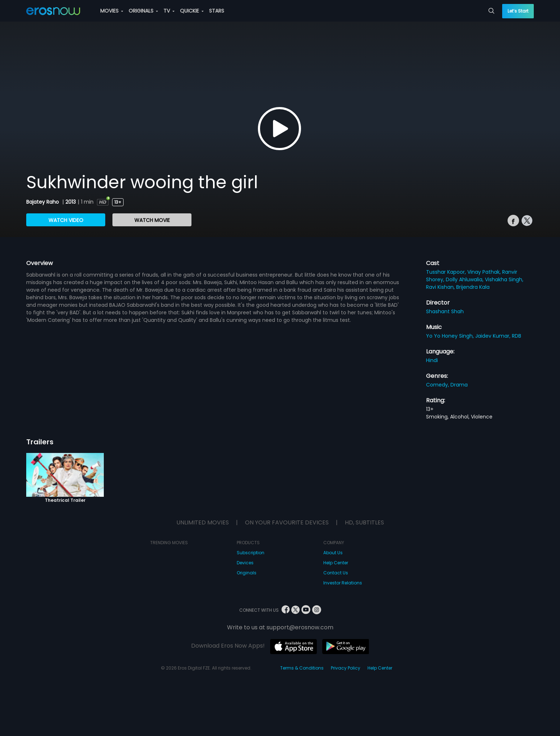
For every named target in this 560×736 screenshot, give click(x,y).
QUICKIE (192, 11)
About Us (333, 553)
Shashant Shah (445, 311)
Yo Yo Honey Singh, (451, 336)
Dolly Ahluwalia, (465, 279)
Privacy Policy (346, 668)
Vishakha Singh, (504, 279)
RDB (517, 336)
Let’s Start (518, 11)
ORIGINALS (143, 11)
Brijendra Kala (473, 287)
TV (169, 11)
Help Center (336, 563)
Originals (247, 573)
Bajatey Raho (43, 202)
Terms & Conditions (302, 668)
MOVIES (112, 11)
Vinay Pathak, (485, 272)
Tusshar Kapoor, (447, 272)
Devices (245, 563)
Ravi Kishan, (441, 287)
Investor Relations (343, 583)
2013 (71, 202)
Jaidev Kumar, (494, 336)
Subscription (251, 553)
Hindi (432, 360)
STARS (217, 11)
